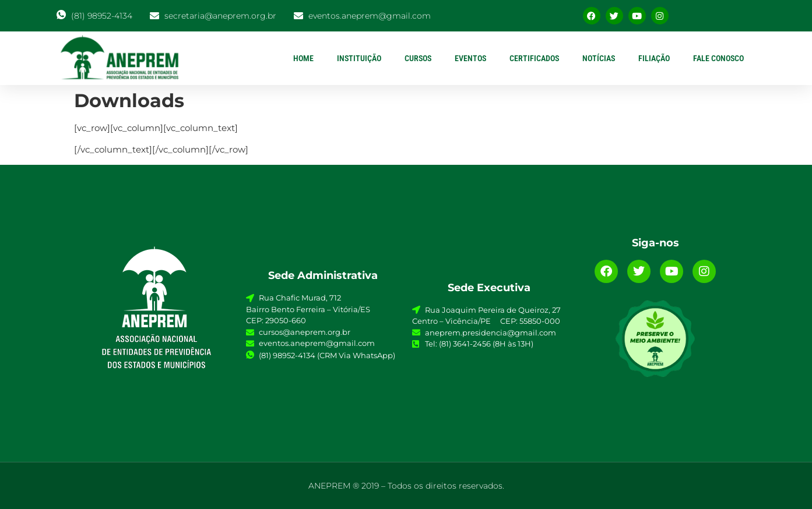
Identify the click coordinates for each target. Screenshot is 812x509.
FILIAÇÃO (654, 58)
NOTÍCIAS (599, 58)
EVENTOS (470, 58)
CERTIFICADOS (534, 58)
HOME (303, 58)
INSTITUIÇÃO (359, 58)
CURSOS (418, 58)
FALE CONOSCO (718, 58)
